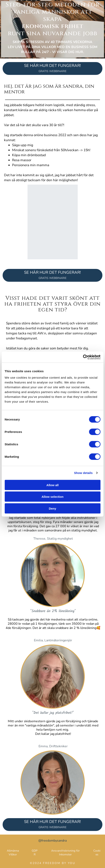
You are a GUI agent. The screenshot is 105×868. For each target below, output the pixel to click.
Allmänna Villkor (13, 853)
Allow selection (52, 497)
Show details (83, 473)
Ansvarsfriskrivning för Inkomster (65, 853)
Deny (52, 508)
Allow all (52, 485)
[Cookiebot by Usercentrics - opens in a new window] (83, 357)
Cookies (97, 853)
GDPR (35, 853)
